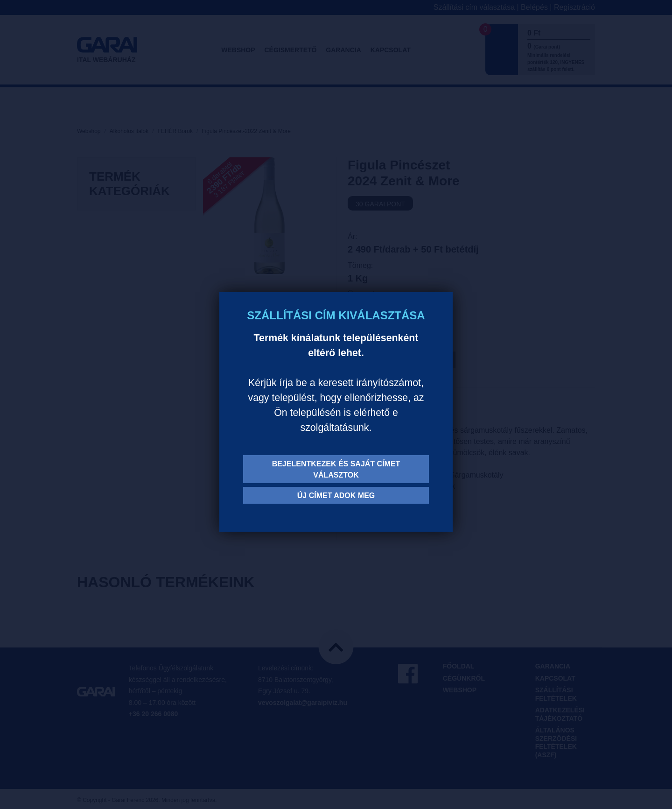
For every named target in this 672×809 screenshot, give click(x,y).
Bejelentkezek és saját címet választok (336, 469)
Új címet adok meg (336, 496)
